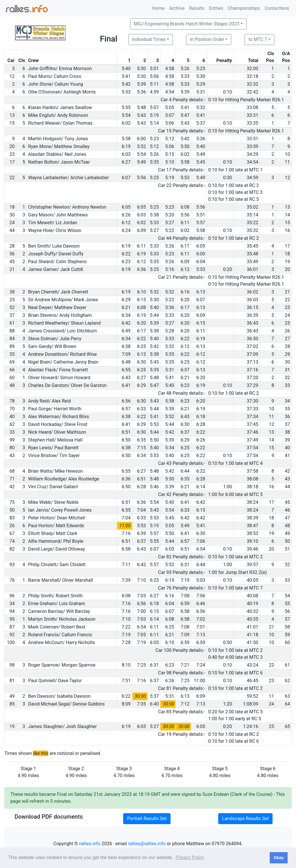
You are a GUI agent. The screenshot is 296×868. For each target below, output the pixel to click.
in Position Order (207, 39)
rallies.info (90, 844)
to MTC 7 (258, 39)
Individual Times (149, 39)
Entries (216, 8)
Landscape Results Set (245, 819)
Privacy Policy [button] (190, 857)
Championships (244, 8)
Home (158, 8)
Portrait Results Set (147, 819)
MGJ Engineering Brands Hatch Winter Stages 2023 (187, 24)
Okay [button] (279, 858)
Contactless (277, 8)
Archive (177, 8)
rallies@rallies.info (147, 844)
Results (197, 8)
